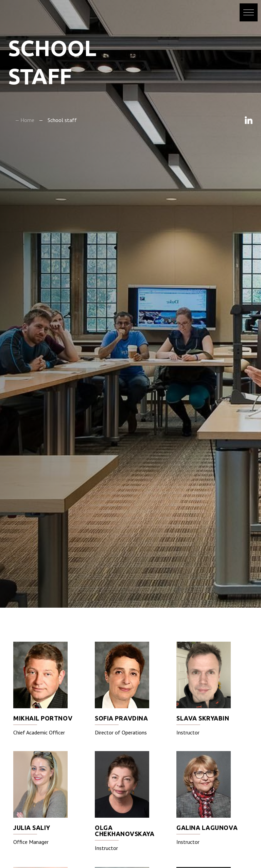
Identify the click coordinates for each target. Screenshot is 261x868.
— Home (25, 120)
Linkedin (249, 120)
